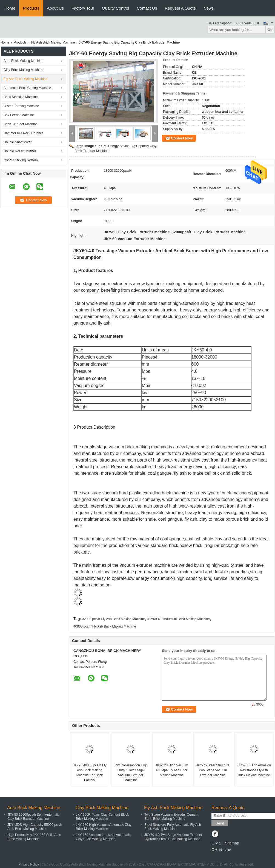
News (209, 8)
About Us (55, 8)
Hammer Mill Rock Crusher (23, 133)
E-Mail (217, 843)
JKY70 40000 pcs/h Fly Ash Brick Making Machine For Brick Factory (89, 773)
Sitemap (232, 843)
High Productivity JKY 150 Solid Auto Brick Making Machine (34, 837)
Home (10, 8)
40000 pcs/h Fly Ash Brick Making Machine (105, 626)
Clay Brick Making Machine (23, 70)
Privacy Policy (29, 864)
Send (220, 823)
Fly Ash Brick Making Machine (53, 42)
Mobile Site (221, 850)
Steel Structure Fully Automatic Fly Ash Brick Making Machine (173, 827)
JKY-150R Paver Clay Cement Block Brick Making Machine (102, 817)
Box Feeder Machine (19, 115)
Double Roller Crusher (20, 151)
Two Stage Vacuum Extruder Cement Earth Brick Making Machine (171, 817)
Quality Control (115, 8)
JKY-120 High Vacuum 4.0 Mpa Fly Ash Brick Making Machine (172, 770)
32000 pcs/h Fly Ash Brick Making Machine (114, 619)
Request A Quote (180, 8)
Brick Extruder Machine (21, 124)
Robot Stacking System (21, 160)
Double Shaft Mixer (18, 142)
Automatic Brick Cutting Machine (27, 88)
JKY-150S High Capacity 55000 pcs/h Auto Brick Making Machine (35, 827)
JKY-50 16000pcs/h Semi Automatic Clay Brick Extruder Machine (33, 817)
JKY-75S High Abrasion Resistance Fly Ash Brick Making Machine (254, 770)
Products (31, 8)
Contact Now (182, 138)
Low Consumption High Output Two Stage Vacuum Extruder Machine (131, 773)
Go (270, 30)
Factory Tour (83, 8)
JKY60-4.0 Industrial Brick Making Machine (178, 619)
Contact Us (147, 8)
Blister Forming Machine (21, 106)
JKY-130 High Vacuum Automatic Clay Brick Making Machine (104, 827)
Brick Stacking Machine (21, 97)
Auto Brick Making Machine (23, 61)
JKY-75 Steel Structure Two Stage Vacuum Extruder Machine (213, 770)
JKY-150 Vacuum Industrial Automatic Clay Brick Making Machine (103, 837)
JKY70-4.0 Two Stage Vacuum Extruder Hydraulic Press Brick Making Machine (173, 837)
